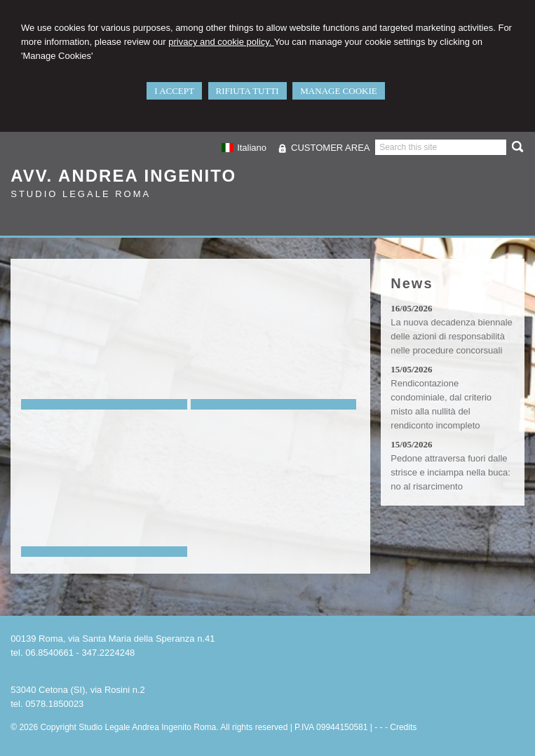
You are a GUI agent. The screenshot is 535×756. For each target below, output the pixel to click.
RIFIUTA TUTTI (248, 91)
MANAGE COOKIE (338, 91)
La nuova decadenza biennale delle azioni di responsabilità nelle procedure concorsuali (451, 336)
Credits (403, 727)
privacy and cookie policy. (221, 42)
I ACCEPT (174, 91)
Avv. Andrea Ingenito (123, 176)
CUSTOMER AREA (330, 148)
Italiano (244, 148)
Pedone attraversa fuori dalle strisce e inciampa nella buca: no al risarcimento (451, 472)
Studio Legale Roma (81, 194)
